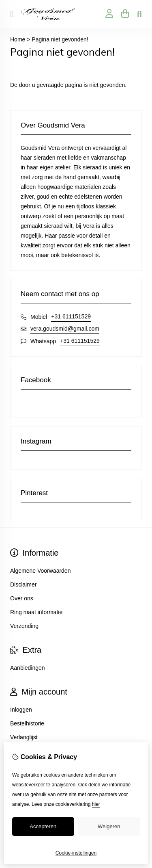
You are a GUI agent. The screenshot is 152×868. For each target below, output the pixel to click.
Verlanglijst (24, 737)
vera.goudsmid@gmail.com (65, 329)
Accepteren (43, 826)
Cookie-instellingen (76, 853)
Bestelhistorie (27, 723)
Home (18, 39)
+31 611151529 (71, 316)
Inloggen (21, 710)
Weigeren (109, 826)
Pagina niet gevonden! (60, 39)
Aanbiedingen (28, 668)
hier (96, 804)
